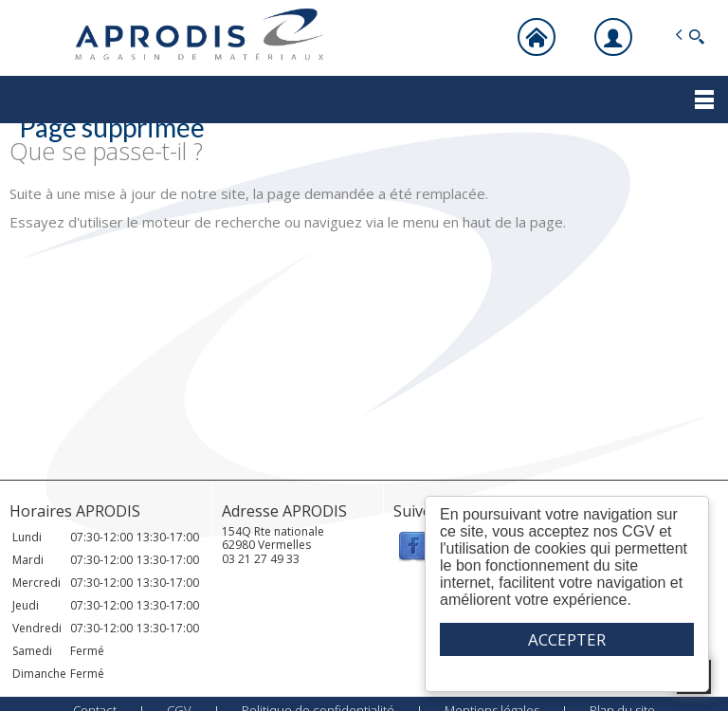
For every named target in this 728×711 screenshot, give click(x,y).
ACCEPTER (567, 639)
